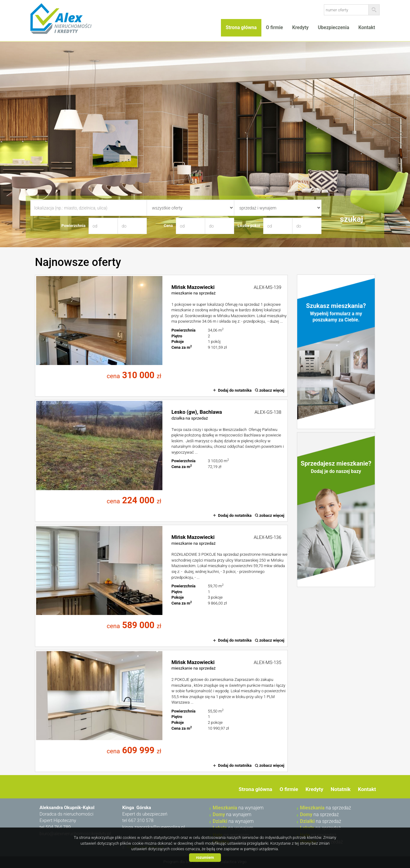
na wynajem (238, 808)
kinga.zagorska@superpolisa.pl (154, 827)
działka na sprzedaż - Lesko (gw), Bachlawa (161, 461)
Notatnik (341, 789)
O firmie (275, 28)
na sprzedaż (326, 808)
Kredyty (301, 28)
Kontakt (367, 28)
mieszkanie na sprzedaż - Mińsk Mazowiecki (161, 336)
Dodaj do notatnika (235, 390)
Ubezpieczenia (333, 28)
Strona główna (241, 28)
